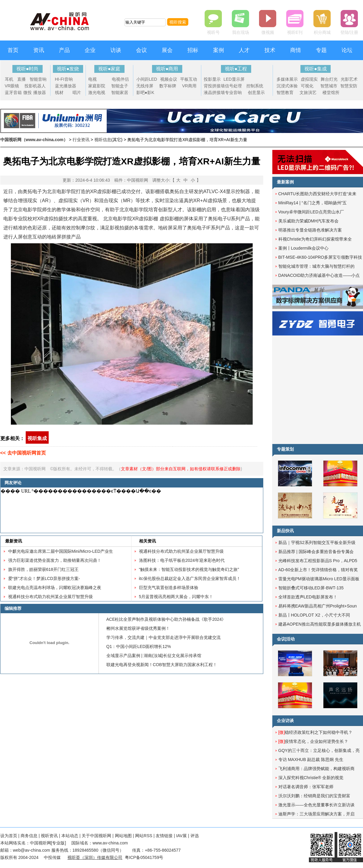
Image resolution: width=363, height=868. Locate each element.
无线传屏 (145, 86)
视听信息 (103, 140)
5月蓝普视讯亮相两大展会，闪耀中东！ (176, 597)
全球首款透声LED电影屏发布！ (308, 597)
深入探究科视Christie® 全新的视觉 (311, 778)
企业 (90, 50)
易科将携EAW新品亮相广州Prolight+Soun (318, 606)
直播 (21, 79)
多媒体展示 (287, 79)
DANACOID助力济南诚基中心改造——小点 (319, 275)
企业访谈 (285, 721)
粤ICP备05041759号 (144, 857)
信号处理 (233, 86)
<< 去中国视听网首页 (23, 453)
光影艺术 (349, 79)
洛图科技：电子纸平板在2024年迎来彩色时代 (182, 560)
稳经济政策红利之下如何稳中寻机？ (316, 732)
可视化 (307, 86)
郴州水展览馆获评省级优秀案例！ (138, 628)
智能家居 (120, 92)
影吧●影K (145, 92)
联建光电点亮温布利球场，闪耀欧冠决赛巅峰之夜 (55, 588)
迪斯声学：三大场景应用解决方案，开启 (316, 814)
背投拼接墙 (214, 86)
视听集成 (37, 438)
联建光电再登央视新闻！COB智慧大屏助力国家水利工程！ (162, 665)
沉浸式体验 (287, 86)
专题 (321, 50)
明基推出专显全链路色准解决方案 (310, 230)
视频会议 (169, 79)
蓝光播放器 (66, 86)
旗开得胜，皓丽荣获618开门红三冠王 (43, 569)
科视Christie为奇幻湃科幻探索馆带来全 (315, 239)
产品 (64, 50)
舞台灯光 (329, 79)
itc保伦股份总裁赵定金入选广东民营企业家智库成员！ (190, 578)
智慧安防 (349, 86)
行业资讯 (81, 140)
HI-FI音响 (64, 79)
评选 (195, 836)
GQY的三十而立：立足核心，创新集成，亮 (319, 750)
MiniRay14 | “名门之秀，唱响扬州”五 (313, 203)
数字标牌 (168, 86)
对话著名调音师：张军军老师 (306, 787)
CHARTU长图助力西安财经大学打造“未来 (318, 194)
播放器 (40, 92)
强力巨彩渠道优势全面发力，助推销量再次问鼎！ (55, 560)
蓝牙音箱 (13, 92)
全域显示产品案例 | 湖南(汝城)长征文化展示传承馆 (154, 656)
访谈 (116, 50)
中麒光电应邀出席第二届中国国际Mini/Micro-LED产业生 (61, 551)
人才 (244, 50)
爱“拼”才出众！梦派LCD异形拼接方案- (44, 578)
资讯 (39, 50)
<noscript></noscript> (131, 510)
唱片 (77, 92)
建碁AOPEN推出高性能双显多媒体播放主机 (320, 624)
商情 (296, 50)
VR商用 (189, 86)
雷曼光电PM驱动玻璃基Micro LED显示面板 (319, 579)
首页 (13, 50)
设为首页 (9, 836)
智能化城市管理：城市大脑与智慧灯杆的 (316, 266)
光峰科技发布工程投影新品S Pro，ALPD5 (318, 561)
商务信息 (29, 836)
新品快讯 (285, 531)
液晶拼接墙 (214, 92)
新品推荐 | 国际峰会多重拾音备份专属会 (316, 552)
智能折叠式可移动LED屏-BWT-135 (311, 588)
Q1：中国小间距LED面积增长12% (139, 646)
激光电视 (97, 92)
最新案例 (285, 182)
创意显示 (256, 92)
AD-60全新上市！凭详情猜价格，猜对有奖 (318, 570)
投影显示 (212, 79)
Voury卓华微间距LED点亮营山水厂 (311, 212)
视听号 (213, 32)
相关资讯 (147, 541)
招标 (193, 50)
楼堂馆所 (331, 92)
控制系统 (255, 86)
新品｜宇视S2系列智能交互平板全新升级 (317, 542)
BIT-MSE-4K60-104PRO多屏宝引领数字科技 (320, 257)
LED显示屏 (234, 79)
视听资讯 (49, 836)
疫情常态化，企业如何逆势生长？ (313, 741)
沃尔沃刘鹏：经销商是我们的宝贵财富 (314, 796)
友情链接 (164, 836)
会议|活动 (286, 639)
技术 (270, 50)
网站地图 (123, 836)
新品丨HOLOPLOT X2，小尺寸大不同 (314, 615)
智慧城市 (329, 86)
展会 (167, 50)
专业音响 (233, 92)
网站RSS (144, 836)
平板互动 (189, 79)
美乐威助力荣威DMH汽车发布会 (309, 221)
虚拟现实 (309, 79)
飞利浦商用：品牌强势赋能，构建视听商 (316, 769)
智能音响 (38, 79)
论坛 (347, 50)
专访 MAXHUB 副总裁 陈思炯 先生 (311, 759)
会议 (141, 50)
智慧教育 (285, 92)
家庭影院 (97, 86)
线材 (59, 92)
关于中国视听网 (96, 836)
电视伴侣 (120, 79)
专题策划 (285, 449)
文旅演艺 (308, 92)
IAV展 (182, 836)
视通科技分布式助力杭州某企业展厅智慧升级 (50, 597)
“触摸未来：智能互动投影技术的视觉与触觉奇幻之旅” (189, 569)
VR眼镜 (12, 86)
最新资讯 (14, 541)
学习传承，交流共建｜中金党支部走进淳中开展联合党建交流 (164, 637)
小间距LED (147, 79)
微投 (28, 92)
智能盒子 (120, 86)
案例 (219, 50)
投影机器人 (35, 86)
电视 (92, 79)
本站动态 (70, 836)
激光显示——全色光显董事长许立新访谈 (316, 805)
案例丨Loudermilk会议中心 (303, 248)
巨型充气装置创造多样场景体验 (169, 588)
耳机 (9, 79)
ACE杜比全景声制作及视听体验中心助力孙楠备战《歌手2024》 (166, 619)
